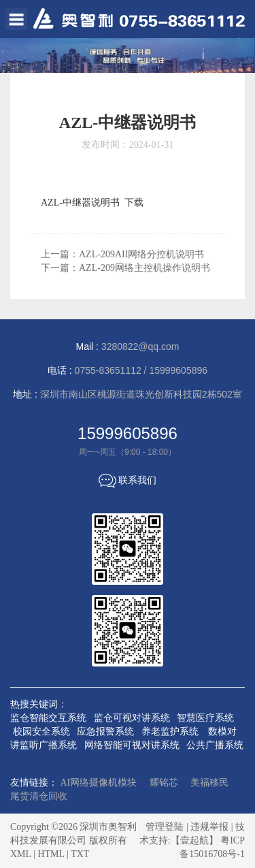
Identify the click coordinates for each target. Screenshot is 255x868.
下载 (134, 203)
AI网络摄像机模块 (99, 783)
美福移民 (209, 783)
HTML (51, 854)
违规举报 (209, 827)
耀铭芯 (164, 783)
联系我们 (128, 481)
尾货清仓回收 (39, 796)
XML (21, 854)
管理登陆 (165, 827)
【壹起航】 (194, 840)
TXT (80, 854)
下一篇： (125, 268)
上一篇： (122, 254)
